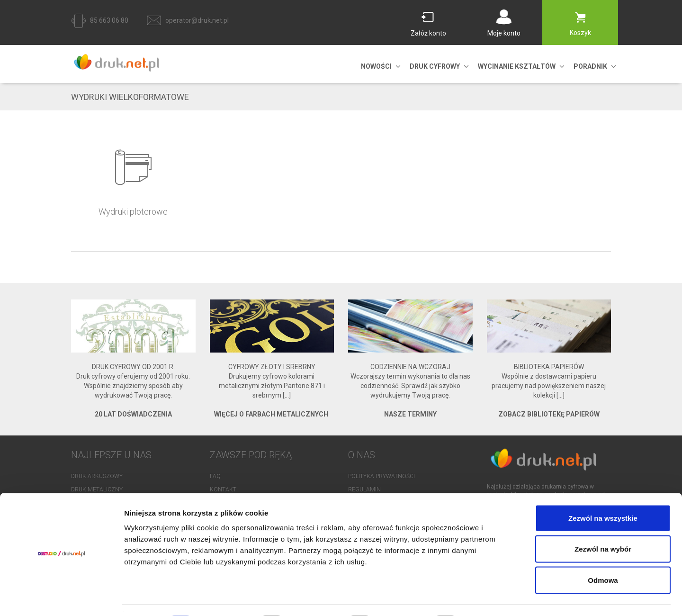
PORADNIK (590, 66)
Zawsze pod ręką (251, 455)
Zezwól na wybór (603, 523)
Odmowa (603, 554)
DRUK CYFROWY (435, 66)
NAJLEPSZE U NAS (111, 455)
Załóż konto (428, 33)
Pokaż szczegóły (505, 597)
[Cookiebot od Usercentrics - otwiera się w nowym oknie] (61, 598)
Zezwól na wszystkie (603, 492)
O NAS (362, 455)
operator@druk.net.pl (197, 20)
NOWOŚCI (376, 66)
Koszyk (580, 33)
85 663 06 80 (109, 20)
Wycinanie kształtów (517, 66)
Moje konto (504, 33)
